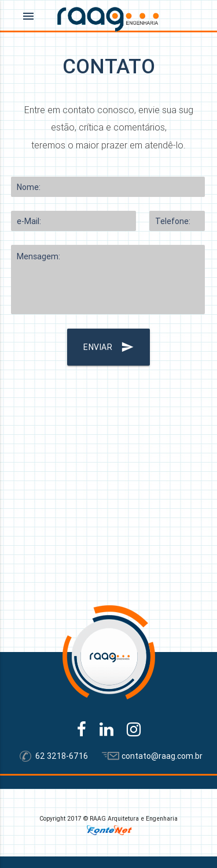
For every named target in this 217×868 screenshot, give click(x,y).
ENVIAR (108, 347)
